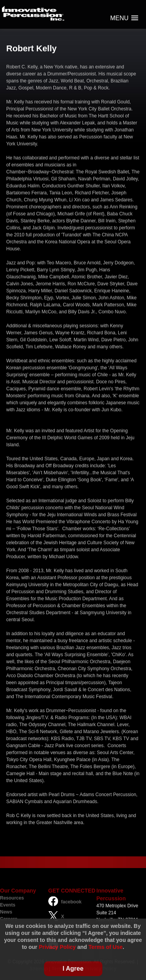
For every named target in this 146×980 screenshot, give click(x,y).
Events (8, 905)
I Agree (73, 969)
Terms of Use (106, 947)
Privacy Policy (57, 947)
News (6, 912)
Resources (12, 898)
